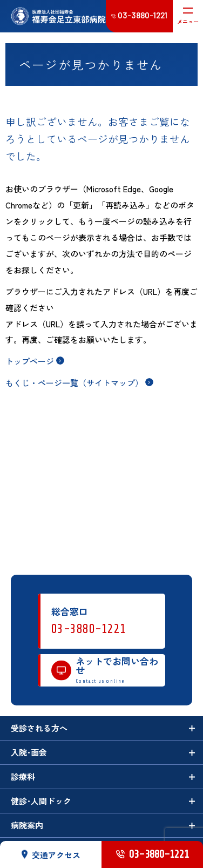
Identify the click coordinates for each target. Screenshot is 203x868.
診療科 (23, 776)
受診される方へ (39, 728)
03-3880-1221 (89, 629)
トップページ (30, 361)
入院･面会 (29, 752)
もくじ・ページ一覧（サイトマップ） (74, 383)
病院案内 (27, 825)
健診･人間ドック (41, 801)
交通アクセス (51, 854)
